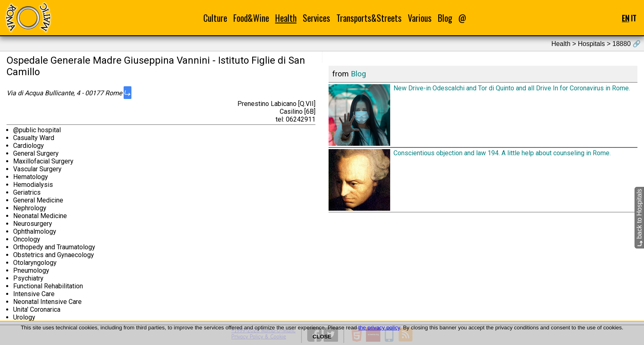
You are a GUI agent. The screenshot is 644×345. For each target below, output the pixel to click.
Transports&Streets (369, 18)
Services (316, 18)
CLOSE (322, 337)
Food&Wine (251, 18)
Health (286, 18)
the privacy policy (379, 328)
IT (634, 18)
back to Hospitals (639, 218)
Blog (445, 18)
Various (420, 18)
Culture (215, 18)
